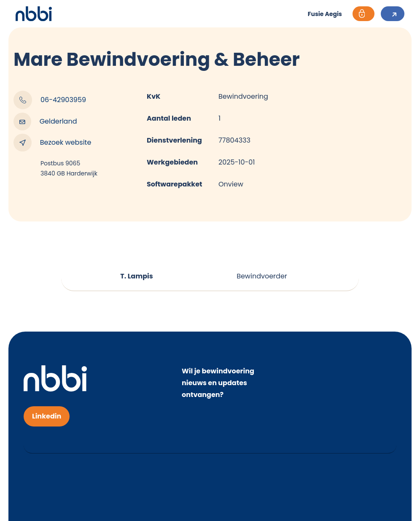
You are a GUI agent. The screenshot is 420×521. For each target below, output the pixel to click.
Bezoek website (52, 143)
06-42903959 (50, 100)
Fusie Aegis (325, 14)
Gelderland (45, 121)
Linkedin (47, 416)
